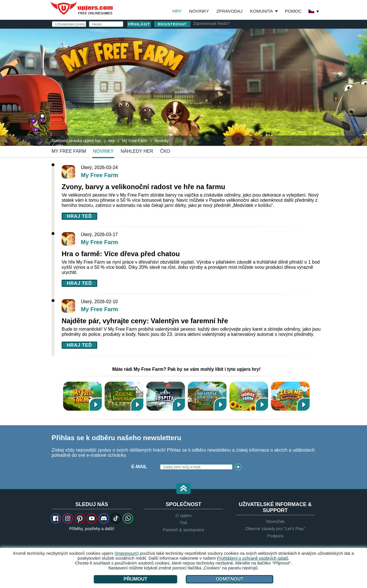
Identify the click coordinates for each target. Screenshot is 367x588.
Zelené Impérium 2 (290, 396)
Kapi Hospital (166, 396)
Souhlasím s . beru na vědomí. (250, 99)
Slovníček (275, 521)
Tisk (184, 523)
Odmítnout (230, 579)
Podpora (275, 536)
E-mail (206, 62)
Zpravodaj (230, 11)
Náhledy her (137, 151)
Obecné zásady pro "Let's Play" (275, 529)
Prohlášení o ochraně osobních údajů (253, 558)
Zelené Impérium (124, 396)
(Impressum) (126, 553)
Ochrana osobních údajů (268, 96)
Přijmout (135, 579)
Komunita (261, 11)
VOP (237, 96)
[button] (183, 489)
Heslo (206, 74)
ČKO (165, 151)
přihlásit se (247, 36)
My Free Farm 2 (82, 396)
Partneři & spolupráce (183, 530)
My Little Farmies (207, 396)
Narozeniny (213, 85)
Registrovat (172, 24)
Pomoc (293, 11)
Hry (177, 11)
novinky (103, 151)
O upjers (184, 515)
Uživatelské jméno (213, 51)
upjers (82, 8)
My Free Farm (69, 151)
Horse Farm (249, 396)
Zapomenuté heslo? (211, 23)
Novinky (199, 11)
